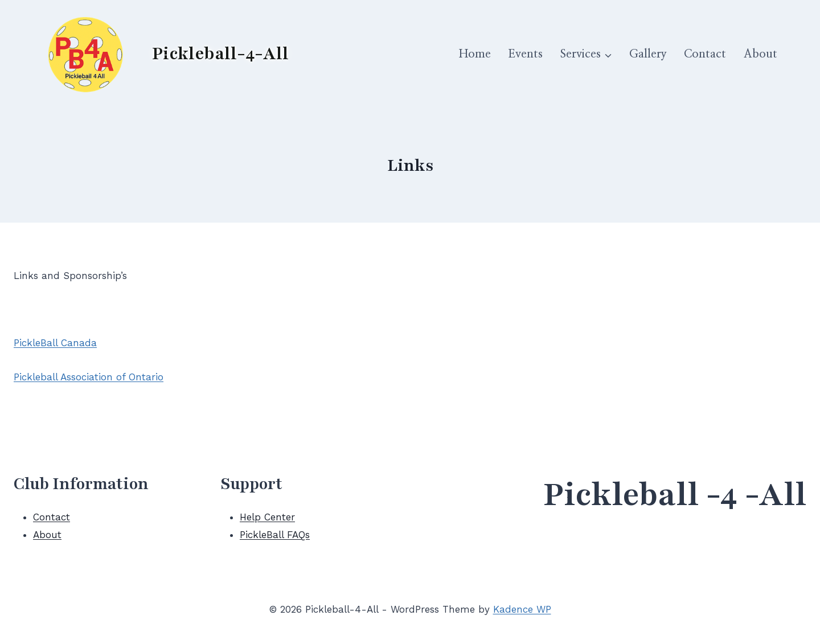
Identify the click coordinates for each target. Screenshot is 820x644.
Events (525, 54)
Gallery (648, 54)
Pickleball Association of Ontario (89, 377)
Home (475, 54)
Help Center (267, 517)
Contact (705, 54)
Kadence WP (522, 609)
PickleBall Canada (55, 343)
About (760, 54)
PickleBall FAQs (275, 535)
